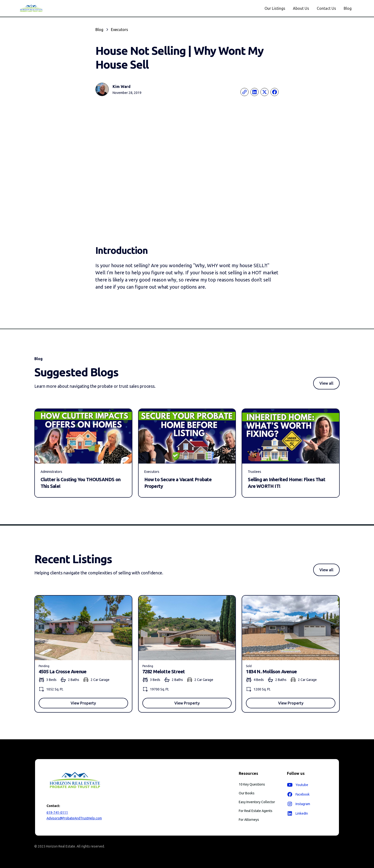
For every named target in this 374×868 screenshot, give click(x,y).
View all (326, 383)
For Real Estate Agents (256, 811)
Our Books (247, 793)
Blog (348, 8)
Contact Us (326, 8)
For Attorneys (249, 820)
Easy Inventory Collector (257, 802)
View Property (83, 703)
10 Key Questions (252, 784)
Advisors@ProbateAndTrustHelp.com (74, 818)
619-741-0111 (57, 812)
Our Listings (275, 8)
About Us (301, 8)
